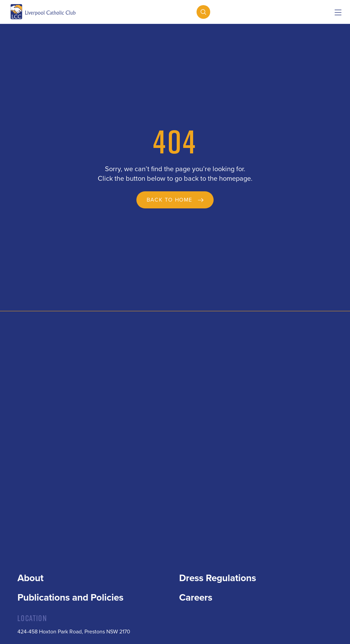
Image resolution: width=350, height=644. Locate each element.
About (30, 578)
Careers (196, 598)
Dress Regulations (218, 578)
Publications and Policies (70, 598)
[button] (338, 13)
